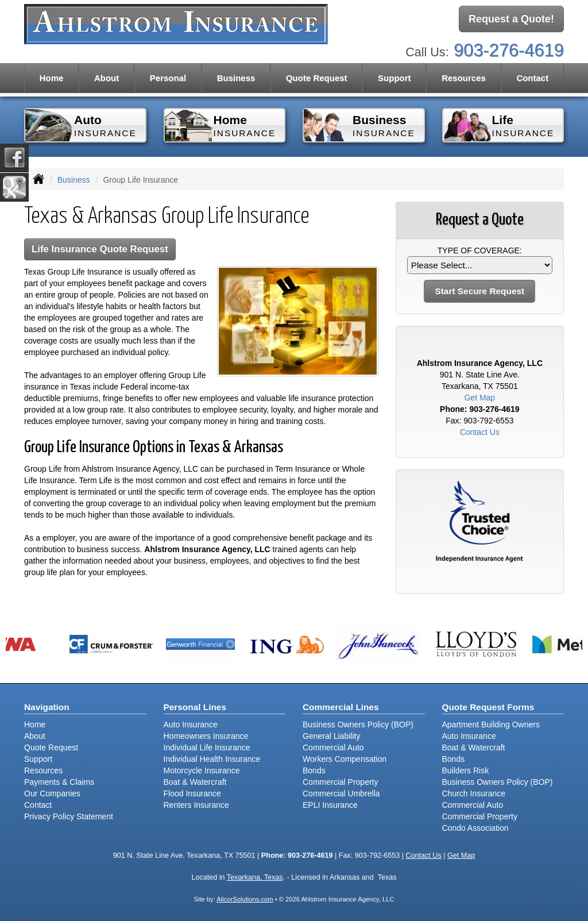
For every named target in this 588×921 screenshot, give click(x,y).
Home (52, 78)
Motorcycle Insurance (202, 770)
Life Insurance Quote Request (100, 249)
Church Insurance (474, 793)
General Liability (331, 736)
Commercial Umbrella (341, 793)
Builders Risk (466, 770)
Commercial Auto (333, 747)
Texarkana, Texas (255, 877)
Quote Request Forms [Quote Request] (488, 707)
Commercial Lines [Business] (341, 707)
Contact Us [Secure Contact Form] (480, 432)
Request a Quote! (511, 19)
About (107, 78)
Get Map (479, 398)
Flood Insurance (192, 793)
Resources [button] (464, 78)
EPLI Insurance (330, 805)
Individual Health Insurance (212, 759)
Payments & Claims (59, 782)
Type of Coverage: (480, 251)
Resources (43, 770)
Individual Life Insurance (207, 747)
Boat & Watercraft (195, 782)
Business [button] (236, 78)
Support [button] (394, 78)
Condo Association (475, 828)
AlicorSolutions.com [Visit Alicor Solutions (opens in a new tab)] (245, 899)
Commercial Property (340, 782)
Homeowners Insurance (206, 736)
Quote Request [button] (317, 78)
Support (38, 759)
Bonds (314, 770)
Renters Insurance (196, 805)
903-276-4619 (509, 50)
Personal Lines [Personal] (195, 707)
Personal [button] (168, 78)
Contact (532, 78)
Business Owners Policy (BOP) (358, 725)
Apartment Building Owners (491, 725)
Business (74, 180)
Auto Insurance (191, 725)
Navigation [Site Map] (47, 707)
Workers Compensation (345, 759)
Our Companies (52, 793)
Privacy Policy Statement (69, 816)
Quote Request (51, 747)
